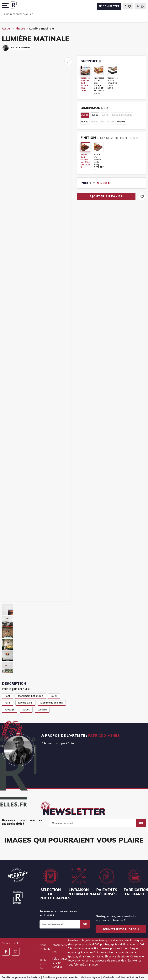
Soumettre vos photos (121, 929)
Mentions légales (90, 977)
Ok (141, 823)
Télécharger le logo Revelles (59, 963)
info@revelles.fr (62, 945)
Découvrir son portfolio (58, 743)
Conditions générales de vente (60, 977)
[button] (6, 6)
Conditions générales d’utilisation (21, 977)
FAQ (55, 952)
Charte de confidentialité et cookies (124, 977)
